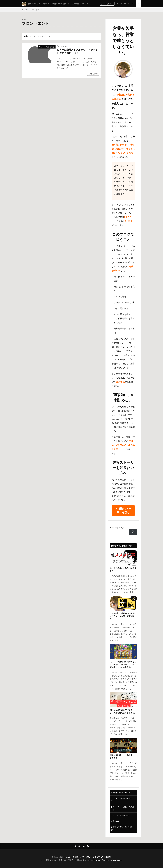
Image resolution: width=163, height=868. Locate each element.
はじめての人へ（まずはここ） (122, 800)
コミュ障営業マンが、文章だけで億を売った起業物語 (89, 857)
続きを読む (93, 74)
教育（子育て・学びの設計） (122, 828)
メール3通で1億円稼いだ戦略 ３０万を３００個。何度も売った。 (123, 616)
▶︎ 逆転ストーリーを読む (123, 510)
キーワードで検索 (117, 528)
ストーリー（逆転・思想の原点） (122, 808)
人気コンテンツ (44, 36)
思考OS (46, 4)
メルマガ (85, 4)
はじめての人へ (34, 4)
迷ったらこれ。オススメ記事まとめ (123, 569)
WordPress (117, 860)
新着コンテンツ (30, 36)
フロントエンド (37, 10)
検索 (133, 532)
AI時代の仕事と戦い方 (60, 4)
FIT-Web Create (94, 860)
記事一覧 (75, 4)
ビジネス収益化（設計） (48, 47)
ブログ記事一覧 (107, 4)
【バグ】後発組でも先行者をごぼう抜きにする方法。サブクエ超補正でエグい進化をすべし (123, 664)
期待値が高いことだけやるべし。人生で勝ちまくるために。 (123, 711)
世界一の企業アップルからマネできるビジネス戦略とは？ (77, 51)
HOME (26, 10)
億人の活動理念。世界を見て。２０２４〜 (123, 757)
